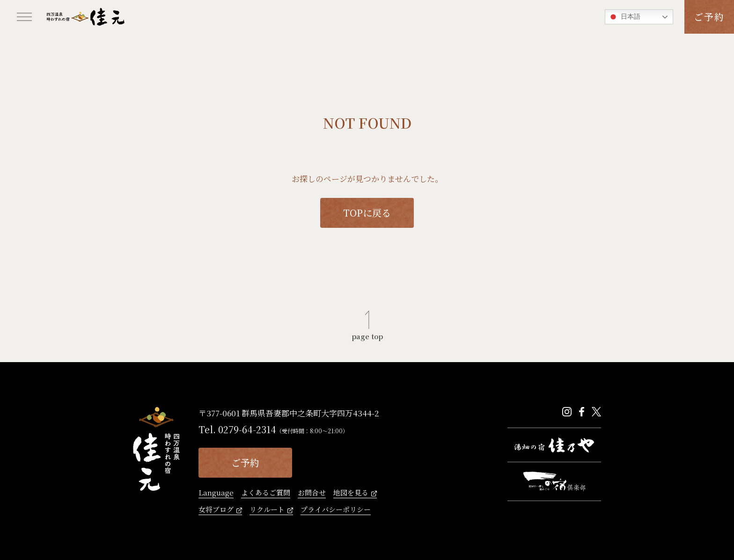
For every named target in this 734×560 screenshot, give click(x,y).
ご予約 (709, 17)
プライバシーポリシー (336, 510)
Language (216, 493)
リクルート (267, 510)
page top (367, 335)
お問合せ (312, 493)
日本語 (624, 17)
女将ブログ (216, 510)
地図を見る (351, 493)
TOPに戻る (367, 213)
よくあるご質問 (266, 493)
